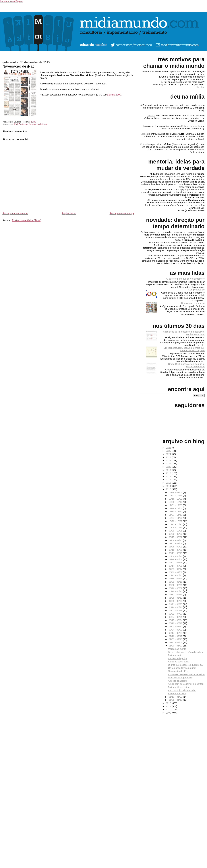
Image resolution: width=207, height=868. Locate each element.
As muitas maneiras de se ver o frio (186, 674)
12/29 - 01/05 (176, 492)
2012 (169, 703)
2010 (169, 709)
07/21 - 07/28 (176, 563)
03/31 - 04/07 (176, 614)
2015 (169, 483)
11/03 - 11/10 (176, 515)
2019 (169, 470)
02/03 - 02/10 (176, 639)
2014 (169, 486)
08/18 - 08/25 (176, 550)
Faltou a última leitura (179, 687)
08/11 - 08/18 (176, 553)
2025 (169, 451)
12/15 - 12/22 (176, 499)
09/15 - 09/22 (176, 537)
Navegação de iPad (18, 66)
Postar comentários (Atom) (27, 220)
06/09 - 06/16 (176, 582)
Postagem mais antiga (122, 213)
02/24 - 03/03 (176, 630)
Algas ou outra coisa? (179, 662)
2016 (169, 480)
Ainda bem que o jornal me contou (186, 684)
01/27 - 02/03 (176, 642)
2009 (169, 713)
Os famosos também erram (182, 668)
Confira (201, 87)
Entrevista (145, 144)
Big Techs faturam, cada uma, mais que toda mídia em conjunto (184, 349)
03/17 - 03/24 (176, 620)
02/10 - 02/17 (176, 636)
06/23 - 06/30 (176, 575)
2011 (169, 706)
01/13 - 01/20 (176, 697)
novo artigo (171, 108)
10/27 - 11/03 (176, 518)
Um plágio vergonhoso (193, 303)
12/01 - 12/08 (176, 505)
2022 (169, 460)
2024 (169, 454)
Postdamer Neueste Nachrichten (33, 124)
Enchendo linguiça (178, 658)
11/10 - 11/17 (176, 511)
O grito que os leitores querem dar (186, 665)
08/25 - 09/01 (176, 547)
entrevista (195, 126)
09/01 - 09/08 (176, 543)
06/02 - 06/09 (176, 585)
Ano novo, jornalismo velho (182, 690)
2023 (169, 457)
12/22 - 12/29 (176, 495)
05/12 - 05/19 (176, 595)
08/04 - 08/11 (176, 556)
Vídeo (144, 134)
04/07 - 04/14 (176, 610)
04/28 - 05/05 (176, 601)
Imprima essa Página (12, 1)
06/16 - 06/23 (176, 579)
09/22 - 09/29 (176, 534)
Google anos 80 (196, 290)
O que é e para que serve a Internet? (185, 279)
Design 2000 (114, 95)
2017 (169, 476)
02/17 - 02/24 (176, 633)
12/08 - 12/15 (176, 502)
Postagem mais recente (15, 213)
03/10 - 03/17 (176, 623)
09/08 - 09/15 (176, 540)
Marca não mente (177, 649)
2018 (169, 473)
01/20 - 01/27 (176, 646)
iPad (16, 124)
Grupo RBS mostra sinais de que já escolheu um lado (186, 365)
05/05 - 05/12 (176, 598)
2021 (169, 464)
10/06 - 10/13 (176, 527)
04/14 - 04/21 (176, 607)
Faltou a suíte (175, 655)
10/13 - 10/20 (176, 524)
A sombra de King (177, 694)
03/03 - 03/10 (176, 626)
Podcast (151, 116)
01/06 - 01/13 (176, 700)
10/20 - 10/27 (176, 521)
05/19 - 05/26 (176, 591)
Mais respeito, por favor (180, 678)
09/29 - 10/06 (176, 531)
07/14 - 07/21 (176, 566)
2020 (169, 467)
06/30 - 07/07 (176, 572)
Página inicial (69, 213)
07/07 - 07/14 (176, 569)
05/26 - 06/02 (176, 588)
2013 (169, 489)
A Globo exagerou (177, 681)
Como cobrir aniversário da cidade (186, 652)
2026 (169, 448)
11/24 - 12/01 (176, 508)
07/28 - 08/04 (176, 559)
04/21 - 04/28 (176, 604)
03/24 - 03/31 (176, 617)
